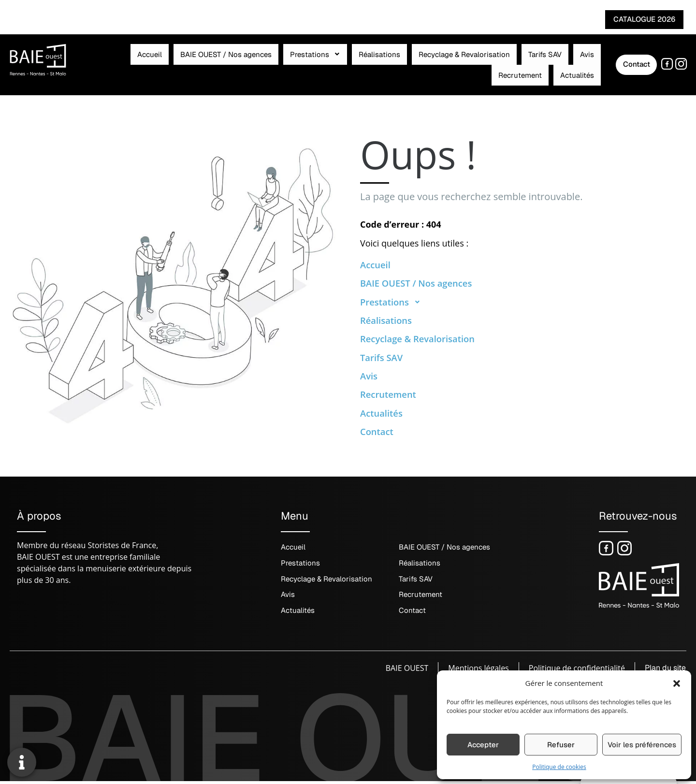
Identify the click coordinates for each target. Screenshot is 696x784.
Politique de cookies (559, 767)
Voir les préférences (642, 745)
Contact (378, 433)
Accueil (112, 62)
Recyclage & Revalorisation (373, 62)
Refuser (561, 745)
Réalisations (302, 62)
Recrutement (502, 62)
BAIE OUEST (405, 671)
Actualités (546, 62)
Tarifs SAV (440, 62)
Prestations (251, 62)
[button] (677, 683)
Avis (469, 62)
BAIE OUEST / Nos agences (175, 62)
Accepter (483, 745)
